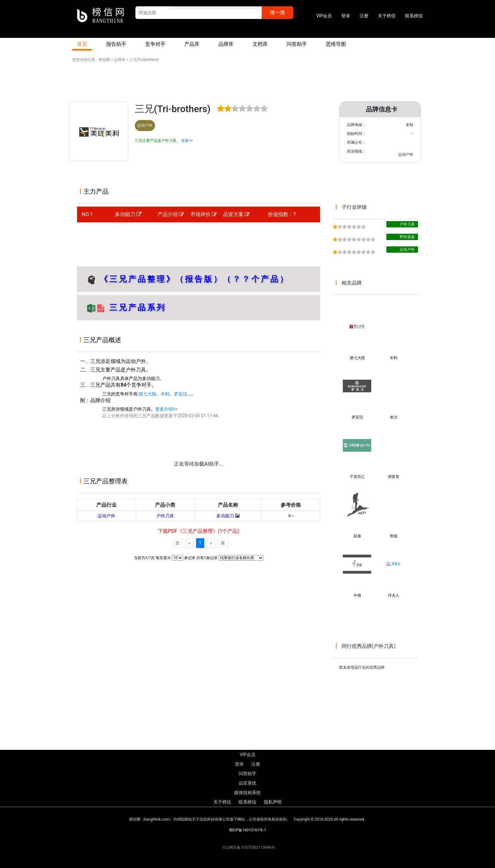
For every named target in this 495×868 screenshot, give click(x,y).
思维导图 (336, 44)
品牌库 (226, 44)
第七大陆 (147, 394)
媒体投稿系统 (247, 793)
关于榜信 (387, 16)
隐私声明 (273, 802)
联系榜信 (414, 16)
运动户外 (106, 516)
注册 (364, 16)
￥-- (291, 516)
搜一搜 (277, 12)
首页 (82, 44)
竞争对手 (155, 44)
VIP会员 (324, 16)
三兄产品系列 (136, 307)
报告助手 (116, 44)
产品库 (192, 44)
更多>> (187, 141)
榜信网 (104, 60)
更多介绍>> (167, 409)
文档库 (260, 44)
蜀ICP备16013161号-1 (248, 830)
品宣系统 (247, 783)
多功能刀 (128, 214)
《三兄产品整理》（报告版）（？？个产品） (194, 279)
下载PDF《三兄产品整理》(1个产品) (198, 531)
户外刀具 (165, 516)
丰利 (165, 394)
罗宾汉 (181, 394)
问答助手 (297, 44)
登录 (346, 16)
